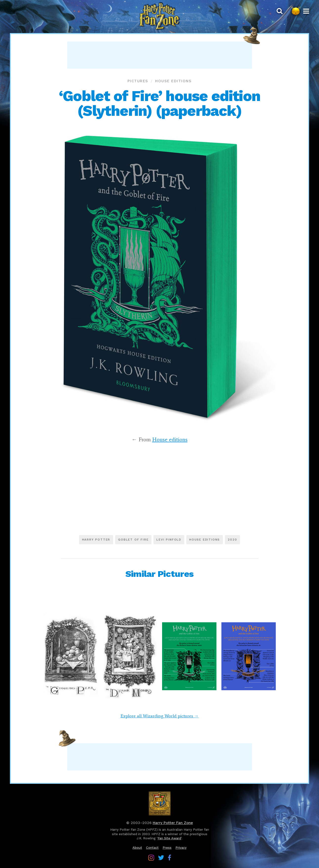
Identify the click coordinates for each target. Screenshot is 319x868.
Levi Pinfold (169, 540)
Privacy (181, 848)
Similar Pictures (159, 574)
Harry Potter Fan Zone (173, 823)
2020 (232, 540)
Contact (152, 848)
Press (167, 848)
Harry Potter (96, 540)
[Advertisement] (160, 55)
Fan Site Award (169, 838)
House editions (173, 81)
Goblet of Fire (133, 540)
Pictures (138, 81)
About (137, 848)
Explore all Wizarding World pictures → (160, 716)
